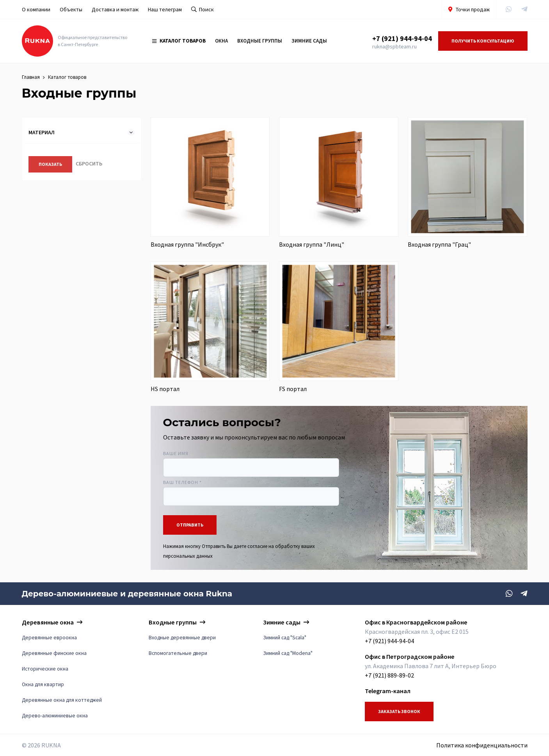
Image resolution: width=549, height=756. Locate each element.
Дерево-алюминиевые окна (55, 716)
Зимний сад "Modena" (288, 653)
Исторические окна (45, 669)
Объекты (71, 9)
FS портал (293, 389)
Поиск (203, 9)
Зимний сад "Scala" (285, 638)
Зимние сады (309, 41)
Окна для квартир (43, 684)
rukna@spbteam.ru (394, 46)
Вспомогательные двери (178, 653)
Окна (221, 41)
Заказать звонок (399, 711)
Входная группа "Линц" (312, 244)
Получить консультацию (483, 41)
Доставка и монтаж (115, 9)
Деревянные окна (48, 622)
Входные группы (260, 41)
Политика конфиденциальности (482, 745)
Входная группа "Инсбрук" (187, 244)
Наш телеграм (165, 9)
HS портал (165, 389)
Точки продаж (469, 9)
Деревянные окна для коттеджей (62, 700)
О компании (36, 9)
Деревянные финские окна (54, 653)
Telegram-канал (388, 691)
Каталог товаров (179, 41)
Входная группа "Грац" (439, 244)
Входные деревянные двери (182, 638)
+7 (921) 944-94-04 (402, 38)
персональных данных (188, 556)
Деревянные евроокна (49, 638)
